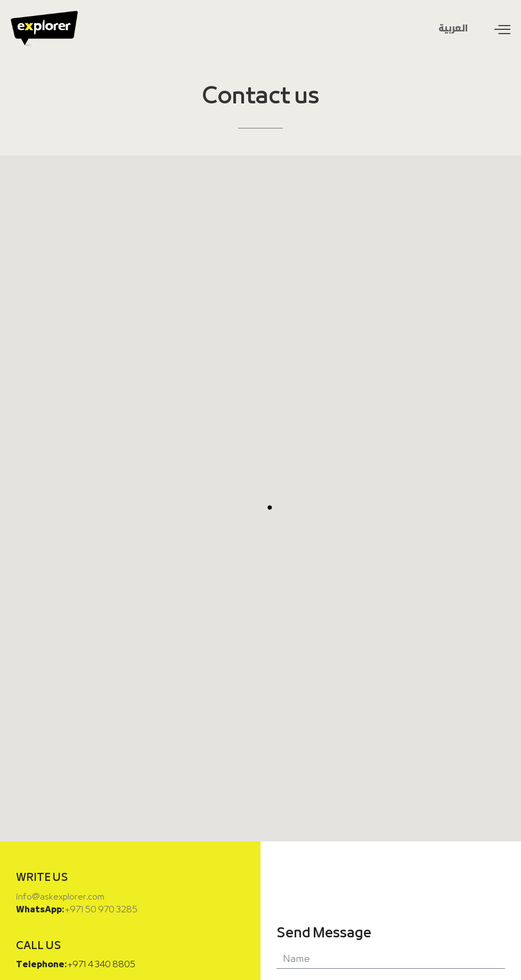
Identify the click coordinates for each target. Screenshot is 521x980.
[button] (270, 508)
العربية (453, 29)
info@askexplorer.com (60, 897)
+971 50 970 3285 (101, 910)
